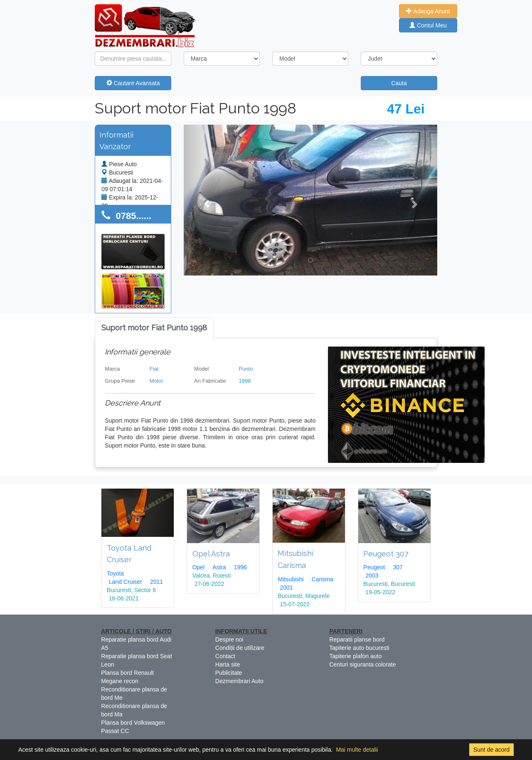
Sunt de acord (491, 750)
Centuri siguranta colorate (362, 664)
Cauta (399, 83)
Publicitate (229, 673)
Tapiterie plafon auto (355, 656)
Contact (225, 656)
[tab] (154, 328)
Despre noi (229, 639)
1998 (245, 381)
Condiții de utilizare (240, 648)
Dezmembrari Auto (239, 681)
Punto (246, 369)
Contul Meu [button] (428, 25)
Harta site (228, 664)
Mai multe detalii (357, 750)
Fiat (154, 369)
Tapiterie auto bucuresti (359, 648)
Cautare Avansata (133, 83)
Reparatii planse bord (357, 639)
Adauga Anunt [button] (428, 11)
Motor (156, 381)
